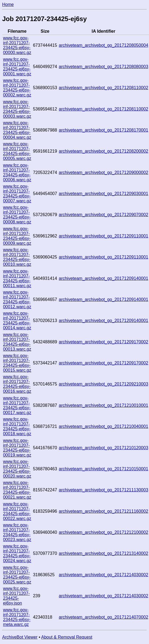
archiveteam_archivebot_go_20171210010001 (103, 405)
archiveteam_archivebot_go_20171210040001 (103, 426)
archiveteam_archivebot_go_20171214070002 (103, 617)
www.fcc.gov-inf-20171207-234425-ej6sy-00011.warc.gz (17, 278)
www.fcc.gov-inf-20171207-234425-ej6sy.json (16, 596)
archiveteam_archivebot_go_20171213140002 (103, 553)
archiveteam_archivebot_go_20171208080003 (103, 67)
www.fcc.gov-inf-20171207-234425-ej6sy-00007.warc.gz (17, 194)
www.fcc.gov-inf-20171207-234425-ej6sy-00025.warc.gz (17, 575)
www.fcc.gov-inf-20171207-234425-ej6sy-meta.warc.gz (17, 617)
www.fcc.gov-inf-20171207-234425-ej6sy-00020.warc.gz (17, 469)
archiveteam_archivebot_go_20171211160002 (103, 511)
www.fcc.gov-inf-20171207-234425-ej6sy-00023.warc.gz (17, 532)
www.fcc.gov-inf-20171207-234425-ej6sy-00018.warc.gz (17, 426)
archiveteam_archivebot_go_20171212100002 (103, 532)
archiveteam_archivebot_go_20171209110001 (103, 236)
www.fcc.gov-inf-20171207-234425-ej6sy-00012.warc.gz (17, 299)
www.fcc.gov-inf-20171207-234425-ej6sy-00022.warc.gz (17, 511)
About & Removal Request (67, 637)
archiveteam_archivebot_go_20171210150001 (103, 469)
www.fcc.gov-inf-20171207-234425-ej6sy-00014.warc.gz (17, 321)
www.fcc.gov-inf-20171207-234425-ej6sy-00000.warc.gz (17, 45)
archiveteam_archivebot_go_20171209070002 (103, 215)
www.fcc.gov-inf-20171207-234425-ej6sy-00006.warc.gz (17, 172)
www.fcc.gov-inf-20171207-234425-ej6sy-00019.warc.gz (17, 448)
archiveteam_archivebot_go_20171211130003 (103, 490)
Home (8, 4)
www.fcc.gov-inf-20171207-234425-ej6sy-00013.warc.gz (17, 342)
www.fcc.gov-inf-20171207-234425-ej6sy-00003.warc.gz (17, 109)
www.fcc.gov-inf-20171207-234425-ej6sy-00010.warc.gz (17, 257)
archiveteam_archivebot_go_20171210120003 (103, 448)
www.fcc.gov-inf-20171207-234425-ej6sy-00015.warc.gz (17, 363)
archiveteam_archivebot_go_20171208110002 (103, 88)
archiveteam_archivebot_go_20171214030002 (103, 575)
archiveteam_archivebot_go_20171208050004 (103, 45)
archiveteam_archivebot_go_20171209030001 (103, 194)
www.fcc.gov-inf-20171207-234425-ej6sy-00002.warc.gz (17, 88)
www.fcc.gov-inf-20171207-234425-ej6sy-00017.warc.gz (17, 405)
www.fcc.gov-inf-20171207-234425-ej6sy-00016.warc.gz (17, 384)
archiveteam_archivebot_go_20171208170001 (103, 130)
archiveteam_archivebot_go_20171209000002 (103, 172)
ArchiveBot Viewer (20, 637)
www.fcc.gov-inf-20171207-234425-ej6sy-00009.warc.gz (17, 236)
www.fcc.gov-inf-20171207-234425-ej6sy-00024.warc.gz (17, 553)
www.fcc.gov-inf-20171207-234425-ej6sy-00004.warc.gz (17, 130)
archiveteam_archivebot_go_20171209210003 (103, 384)
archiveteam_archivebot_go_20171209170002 (103, 342)
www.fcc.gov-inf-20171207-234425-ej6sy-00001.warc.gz (17, 67)
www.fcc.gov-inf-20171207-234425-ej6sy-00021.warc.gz (17, 490)
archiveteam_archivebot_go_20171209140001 (103, 278)
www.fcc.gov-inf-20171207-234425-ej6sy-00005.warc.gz (17, 151)
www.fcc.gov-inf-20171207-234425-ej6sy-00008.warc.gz (17, 215)
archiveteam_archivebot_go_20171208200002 (103, 151)
